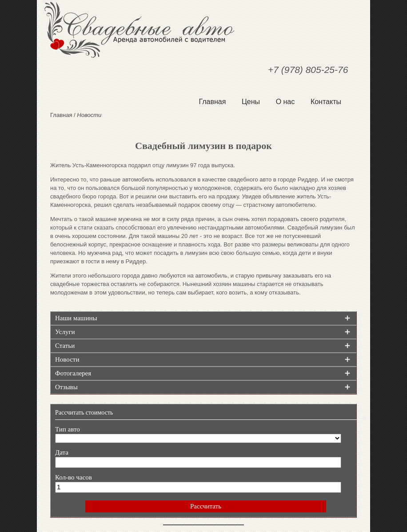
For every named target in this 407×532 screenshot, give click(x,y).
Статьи (65, 346)
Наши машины (76, 318)
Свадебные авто (203, 30)
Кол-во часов (74, 477)
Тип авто (68, 429)
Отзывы (66, 387)
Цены (251, 102)
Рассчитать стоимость (84, 413)
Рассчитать (206, 506)
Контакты (326, 102)
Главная (212, 102)
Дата (62, 452)
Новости (67, 359)
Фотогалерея (73, 373)
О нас (285, 102)
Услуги (65, 332)
